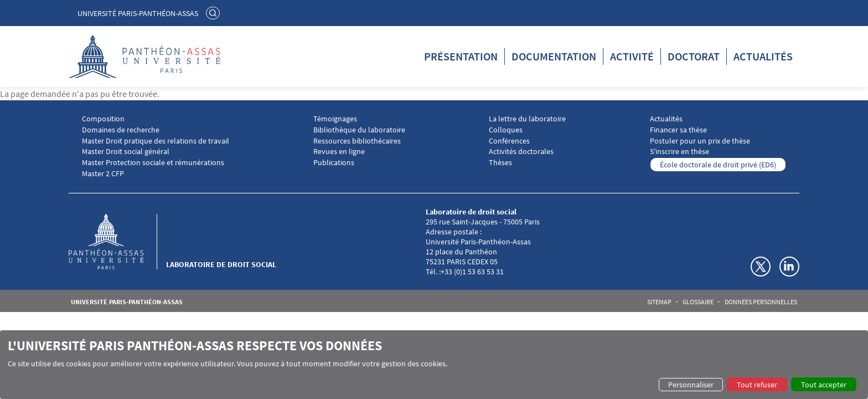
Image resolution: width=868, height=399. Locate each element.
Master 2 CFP (103, 174)
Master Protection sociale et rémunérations (153, 163)
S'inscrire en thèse (680, 152)
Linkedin (789, 267)
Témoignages (335, 119)
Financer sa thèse (678, 130)
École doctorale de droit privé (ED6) (718, 165)
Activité (632, 56)
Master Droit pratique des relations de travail (156, 141)
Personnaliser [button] (691, 385)
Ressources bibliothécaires (357, 141)
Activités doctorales (521, 152)
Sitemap (659, 302)
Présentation (461, 56)
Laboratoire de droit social (221, 264)
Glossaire (698, 302)
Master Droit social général (126, 152)
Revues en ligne (339, 152)
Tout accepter (824, 385)
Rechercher (214, 13)
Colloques (506, 130)
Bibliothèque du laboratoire (359, 130)
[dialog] (434, 365)
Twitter (761, 267)
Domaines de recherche (121, 130)
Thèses (500, 163)
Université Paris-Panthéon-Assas (138, 13)
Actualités (763, 56)
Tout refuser (757, 385)
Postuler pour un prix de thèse (700, 141)
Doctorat (694, 56)
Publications (334, 163)
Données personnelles (761, 302)
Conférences (509, 141)
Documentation (554, 56)
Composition (103, 119)
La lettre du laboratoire (527, 119)
